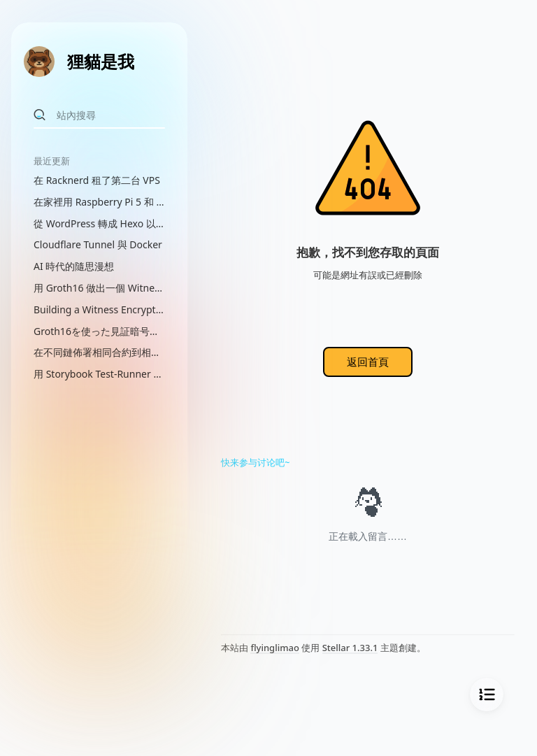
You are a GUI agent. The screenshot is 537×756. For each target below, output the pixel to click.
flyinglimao (274, 648)
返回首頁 (368, 362)
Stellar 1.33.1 (350, 648)
